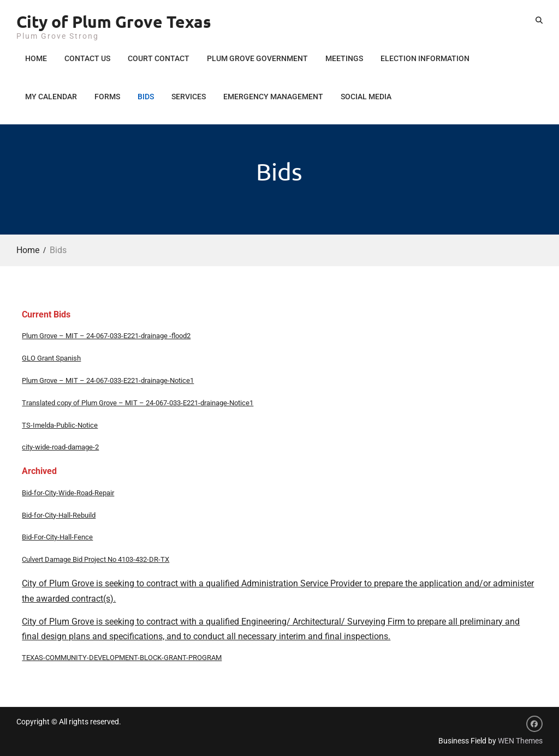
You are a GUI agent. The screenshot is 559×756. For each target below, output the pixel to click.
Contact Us (87, 58)
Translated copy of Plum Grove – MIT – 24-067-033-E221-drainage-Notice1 (138, 403)
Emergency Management (273, 97)
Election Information (425, 58)
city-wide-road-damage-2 (60, 447)
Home (36, 58)
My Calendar (51, 97)
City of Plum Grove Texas (114, 22)
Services (189, 97)
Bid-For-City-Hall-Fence (57, 537)
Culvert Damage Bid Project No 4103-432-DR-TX (96, 559)
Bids (146, 97)
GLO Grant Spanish (51, 358)
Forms (107, 97)
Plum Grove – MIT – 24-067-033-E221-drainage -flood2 (106, 336)
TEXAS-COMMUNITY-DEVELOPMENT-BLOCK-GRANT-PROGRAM (122, 658)
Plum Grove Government (257, 58)
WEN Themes (520, 741)
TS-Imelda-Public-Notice (60, 425)
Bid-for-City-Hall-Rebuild (59, 515)
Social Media (366, 97)
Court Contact (159, 58)
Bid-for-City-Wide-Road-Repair (68, 493)
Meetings (344, 58)
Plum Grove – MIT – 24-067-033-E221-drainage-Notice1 (108, 380)
